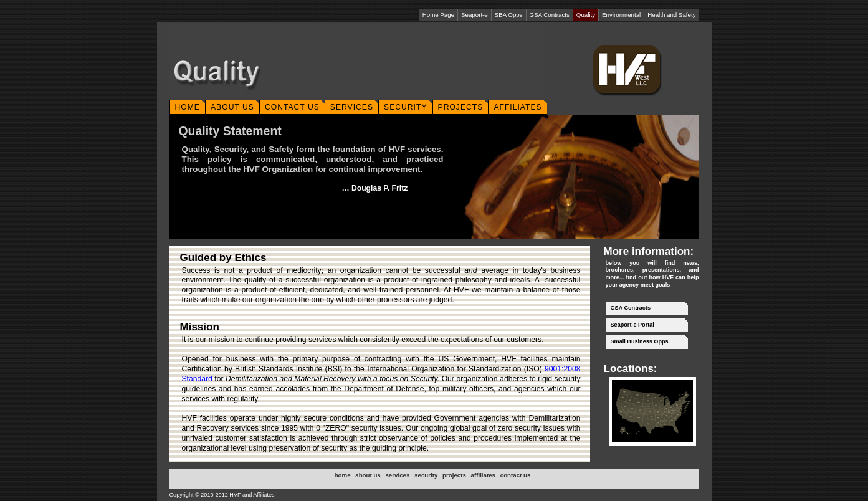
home (343, 475)
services (397, 475)
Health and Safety (671, 15)
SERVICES (352, 107)
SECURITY (405, 107)
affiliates (483, 475)
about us (368, 475)
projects (454, 475)
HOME (188, 107)
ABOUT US (232, 107)
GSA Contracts (550, 15)
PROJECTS (461, 107)
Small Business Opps (640, 341)
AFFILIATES (517, 107)
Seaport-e (475, 15)
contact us (516, 475)
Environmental (621, 15)
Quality (586, 15)
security (426, 475)
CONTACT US (292, 107)
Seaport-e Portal (632, 325)
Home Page (438, 15)
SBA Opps (509, 15)
